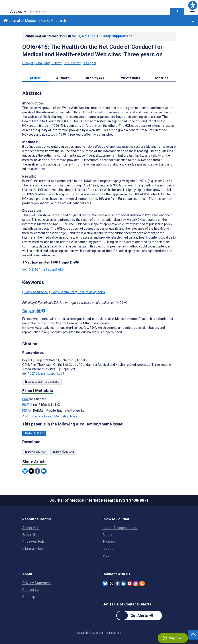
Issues (108, 549)
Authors (108, 535)
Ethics (101, 292)
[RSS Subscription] (142, 584)
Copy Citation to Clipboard (42, 382)
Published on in (80, 36)
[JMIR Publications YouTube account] (130, 584)
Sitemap (29, 597)
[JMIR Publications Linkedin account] (123, 584)
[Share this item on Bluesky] (25, 471)
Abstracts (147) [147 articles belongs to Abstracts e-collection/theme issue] (34, 433)
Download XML (64, 452)
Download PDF (35, 452)
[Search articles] (177, 11)
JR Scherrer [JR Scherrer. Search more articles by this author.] (73, 63)
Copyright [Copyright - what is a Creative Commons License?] (34, 311)
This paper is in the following (73, 424)
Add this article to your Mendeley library (50, 416)
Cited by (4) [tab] (94, 78)
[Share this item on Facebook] (38, 471)
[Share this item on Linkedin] (44, 471)
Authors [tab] (63, 78)
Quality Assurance (35, 292)
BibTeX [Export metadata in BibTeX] (28, 405)
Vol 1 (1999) (103, 36)
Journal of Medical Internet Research (35, 21)
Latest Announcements (120, 528)
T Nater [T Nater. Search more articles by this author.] (57, 63)
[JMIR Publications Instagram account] (136, 584)
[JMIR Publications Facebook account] (117, 584)
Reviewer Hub (33, 542)
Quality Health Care (63, 292)
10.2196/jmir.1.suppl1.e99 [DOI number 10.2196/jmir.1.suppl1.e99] (46, 374)
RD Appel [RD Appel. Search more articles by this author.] (89, 63)
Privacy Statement (37, 583)
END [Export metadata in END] (26, 399)
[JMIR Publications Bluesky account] (105, 584)
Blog (106, 555)
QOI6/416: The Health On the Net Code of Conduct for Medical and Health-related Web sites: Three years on (93, 51)
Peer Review (86, 292)
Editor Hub (30, 535)
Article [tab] (35, 78)
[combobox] (98, 11)
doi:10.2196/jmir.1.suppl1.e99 (43, 270)
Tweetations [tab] (129, 78)
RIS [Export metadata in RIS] (25, 411)
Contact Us (31, 590)
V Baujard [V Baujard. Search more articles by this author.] (43, 63)
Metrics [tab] (162, 78)
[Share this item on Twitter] (31, 471)
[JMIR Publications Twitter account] (111, 584)
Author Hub (31, 528)
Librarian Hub (33, 549)
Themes (109, 542)
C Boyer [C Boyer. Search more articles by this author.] (28, 63)
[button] (193, 5)
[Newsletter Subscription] (139, 616)
